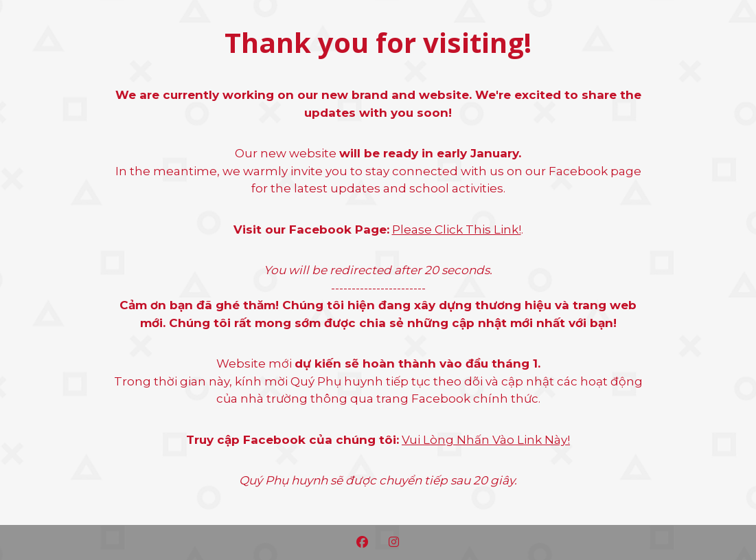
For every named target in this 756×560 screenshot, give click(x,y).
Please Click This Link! (457, 229)
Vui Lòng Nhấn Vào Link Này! (486, 440)
